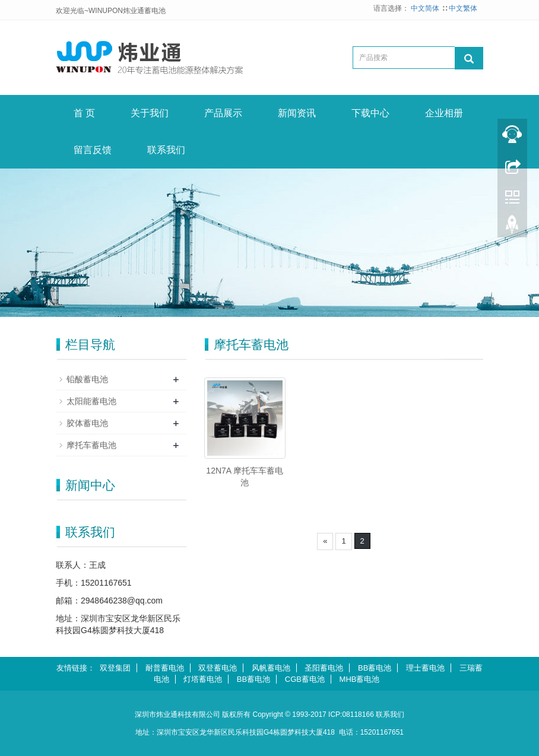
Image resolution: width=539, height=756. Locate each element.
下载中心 (370, 113)
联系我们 (166, 150)
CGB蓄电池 (305, 679)
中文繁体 (463, 8)
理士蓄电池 (425, 668)
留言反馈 (93, 150)
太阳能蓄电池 (91, 401)
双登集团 (115, 668)
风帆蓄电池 (271, 668)
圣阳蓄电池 (324, 668)
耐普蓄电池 (165, 668)
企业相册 (444, 113)
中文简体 (426, 8)
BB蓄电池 (375, 668)
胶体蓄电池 (87, 423)
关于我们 (150, 113)
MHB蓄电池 (360, 679)
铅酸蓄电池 (87, 379)
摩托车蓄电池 (91, 445)
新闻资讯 (297, 113)
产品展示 (223, 113)
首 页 (84, 113)
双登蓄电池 (218, 668)
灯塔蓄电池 (203, 679)
